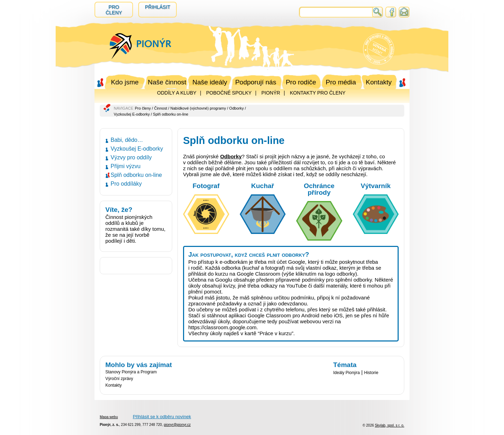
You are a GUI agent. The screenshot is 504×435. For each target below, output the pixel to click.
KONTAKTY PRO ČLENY (318, 93)
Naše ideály (210, 82)
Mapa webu (109, 417)
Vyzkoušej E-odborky (132, 114)
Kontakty (379, 82)
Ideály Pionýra (346, 373)
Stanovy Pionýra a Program (131, 372)
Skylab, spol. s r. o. (390, 425)
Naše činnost (167, 82)
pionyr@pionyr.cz (177, 425)
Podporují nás (256, 82)
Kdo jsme (125, 82)
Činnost (160, 108)
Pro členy (114, 10)
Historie (371, 373)
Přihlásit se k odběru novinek (162, 417)
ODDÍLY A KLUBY (177, 93)
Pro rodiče (301, 82)
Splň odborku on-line (136, 175)
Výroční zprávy (119, 379)
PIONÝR (271, 93)
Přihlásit (157, 7)
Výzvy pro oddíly (131, 157)
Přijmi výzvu (125, 166)
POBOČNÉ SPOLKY (229, 93)
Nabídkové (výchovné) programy (198, 108)
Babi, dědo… (127, 140)
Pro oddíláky (126, 184)
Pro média (341, 82)
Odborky (237, 108)
